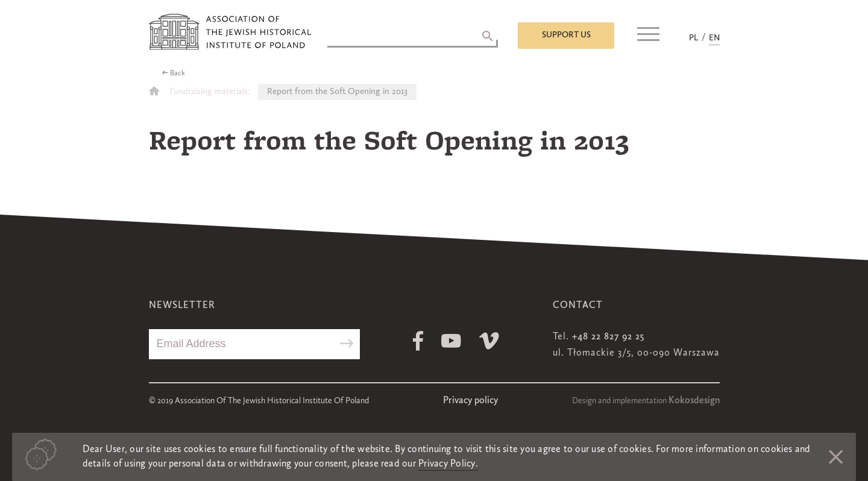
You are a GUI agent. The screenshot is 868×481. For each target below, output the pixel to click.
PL (693, 38)
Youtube (451, 341)
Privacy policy (470, 401)
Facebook (418, 341)
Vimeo (489, 341)
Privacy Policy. (448, 464)
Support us (566, 35)
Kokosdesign (694, 401)
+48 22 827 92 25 (608, 337)
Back (178, 74)
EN (714, 38)
